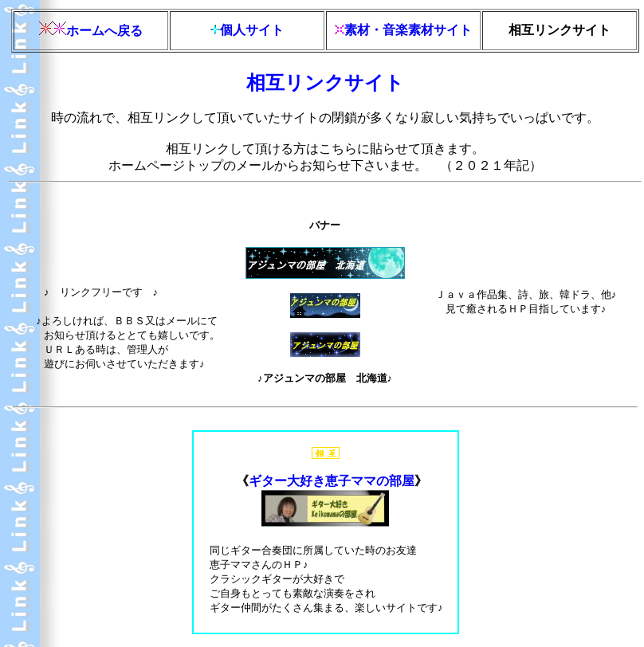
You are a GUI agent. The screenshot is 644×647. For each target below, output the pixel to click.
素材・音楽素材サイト (408, 30)
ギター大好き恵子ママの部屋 (332, 481)
